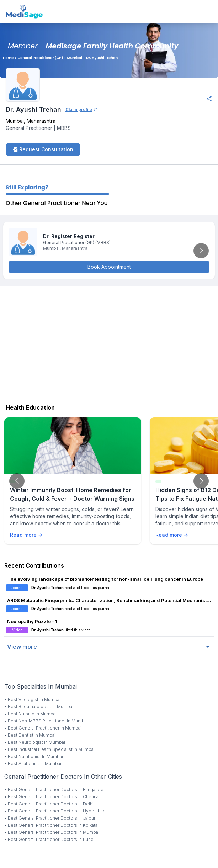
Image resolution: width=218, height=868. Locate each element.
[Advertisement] (109, 343)
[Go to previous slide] (17, 481)
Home (8, 58)
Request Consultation (43, 149)
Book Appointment (109, 267)
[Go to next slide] (201, 251)
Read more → (26, 535)
